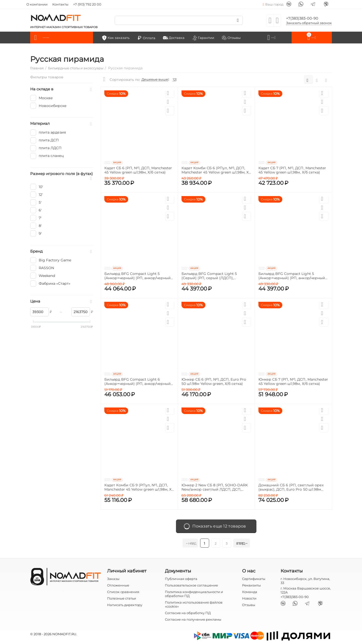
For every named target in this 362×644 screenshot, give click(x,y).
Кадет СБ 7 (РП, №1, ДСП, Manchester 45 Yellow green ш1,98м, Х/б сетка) (292, 170)
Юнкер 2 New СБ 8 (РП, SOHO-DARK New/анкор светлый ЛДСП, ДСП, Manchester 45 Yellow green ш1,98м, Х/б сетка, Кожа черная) (216, 487)
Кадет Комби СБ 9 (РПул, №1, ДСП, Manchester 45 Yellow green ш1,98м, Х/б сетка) (139, 487)
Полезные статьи (122, 598)
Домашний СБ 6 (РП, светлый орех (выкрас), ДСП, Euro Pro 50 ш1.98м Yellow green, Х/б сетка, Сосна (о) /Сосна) (291, 487)
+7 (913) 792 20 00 (87, 4)
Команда (250, 591)
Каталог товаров (62, 37)
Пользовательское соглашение (191, 584)
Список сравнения (123, 591)
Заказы (113, 578)
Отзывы (249, 604)
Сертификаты (254, 578)
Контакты (60, 4)
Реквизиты (251, 584)
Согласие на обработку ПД (188, 612)
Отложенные (118, 584)
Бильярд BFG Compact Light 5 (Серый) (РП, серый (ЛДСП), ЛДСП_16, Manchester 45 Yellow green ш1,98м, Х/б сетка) (215, 275)
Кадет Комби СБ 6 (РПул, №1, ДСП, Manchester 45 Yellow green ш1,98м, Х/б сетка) (216, 170)
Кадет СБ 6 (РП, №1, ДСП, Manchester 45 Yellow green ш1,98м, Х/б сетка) (138, 170)
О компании (37, 4)
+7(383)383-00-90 (306, 18)
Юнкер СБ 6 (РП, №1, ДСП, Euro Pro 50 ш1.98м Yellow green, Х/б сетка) (214, 381)
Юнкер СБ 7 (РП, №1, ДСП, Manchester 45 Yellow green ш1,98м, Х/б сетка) (293, 381)
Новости (249, 598)
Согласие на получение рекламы (193, 619)
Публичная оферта (181, 578)
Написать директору (125, 604)
